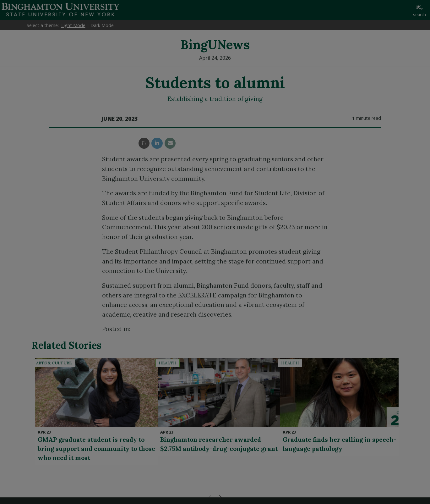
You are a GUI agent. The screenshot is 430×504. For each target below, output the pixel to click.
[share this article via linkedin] (157, 143)
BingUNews (215, 44)
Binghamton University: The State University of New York (60, 10)
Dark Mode (102, 25)
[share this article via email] (170, 143)
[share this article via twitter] (144, 143)
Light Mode (73, 25)
